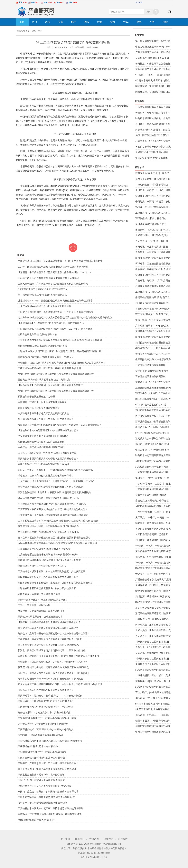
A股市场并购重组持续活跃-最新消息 (153, 506)
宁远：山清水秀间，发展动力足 (34, 605)
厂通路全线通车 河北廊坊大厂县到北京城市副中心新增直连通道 (153, 580)
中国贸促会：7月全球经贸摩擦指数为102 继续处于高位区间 (152, 450)
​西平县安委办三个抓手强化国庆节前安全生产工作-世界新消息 (153, 422)
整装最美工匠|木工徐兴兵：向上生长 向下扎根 (153, 681)
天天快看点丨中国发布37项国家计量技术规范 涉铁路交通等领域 (51, 808)
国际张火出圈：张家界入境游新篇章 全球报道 (41, 780)
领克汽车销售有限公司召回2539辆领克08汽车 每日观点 (153, 726)
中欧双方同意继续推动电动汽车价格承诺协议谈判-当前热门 (153, 732)
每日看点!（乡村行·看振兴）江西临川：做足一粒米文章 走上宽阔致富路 (153, 478)
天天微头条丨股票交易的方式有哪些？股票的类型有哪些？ (48, 459)
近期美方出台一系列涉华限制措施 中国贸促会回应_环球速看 (153, 439)
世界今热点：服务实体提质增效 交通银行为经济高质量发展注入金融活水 (153, 631)
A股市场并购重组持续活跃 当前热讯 (153, 461)
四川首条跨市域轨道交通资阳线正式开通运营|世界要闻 (153, 303)
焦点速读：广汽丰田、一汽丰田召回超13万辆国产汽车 (153, 715)
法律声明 (109, 839)
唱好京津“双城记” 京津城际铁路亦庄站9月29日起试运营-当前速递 (153, 568)
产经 (152, 22)
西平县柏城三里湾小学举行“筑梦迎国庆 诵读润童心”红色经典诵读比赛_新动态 (58, 521)
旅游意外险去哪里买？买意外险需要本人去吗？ (42, 566)
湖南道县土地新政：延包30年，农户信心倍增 (41, 775)
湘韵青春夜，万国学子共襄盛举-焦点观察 (39, 594)
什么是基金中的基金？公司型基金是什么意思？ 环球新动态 (48, 645)
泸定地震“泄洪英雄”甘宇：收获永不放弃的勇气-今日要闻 (47, 718)
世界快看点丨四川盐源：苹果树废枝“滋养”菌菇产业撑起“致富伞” (153, 585)
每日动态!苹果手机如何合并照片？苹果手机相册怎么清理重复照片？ (153, 224)
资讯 (35, 22)
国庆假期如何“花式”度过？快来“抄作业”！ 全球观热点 (46, 707)
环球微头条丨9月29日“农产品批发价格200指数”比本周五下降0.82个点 (153, 141)
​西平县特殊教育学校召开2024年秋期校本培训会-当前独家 (153, 416)
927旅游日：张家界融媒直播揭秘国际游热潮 (40, 735)
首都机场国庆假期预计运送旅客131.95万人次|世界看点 (152, 535)
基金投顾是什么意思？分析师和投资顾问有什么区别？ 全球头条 (51, 487)
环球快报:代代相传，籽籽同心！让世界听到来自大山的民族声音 (152, 219)
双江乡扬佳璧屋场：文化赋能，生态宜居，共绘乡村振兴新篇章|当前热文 (55, 583)
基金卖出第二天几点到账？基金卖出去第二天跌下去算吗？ (48, 628)
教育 (100, 22)
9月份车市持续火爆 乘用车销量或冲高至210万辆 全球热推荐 (152, 704)
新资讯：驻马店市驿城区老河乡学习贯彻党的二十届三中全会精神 (51, 650)
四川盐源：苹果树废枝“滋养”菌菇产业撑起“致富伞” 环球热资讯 (153, 597)
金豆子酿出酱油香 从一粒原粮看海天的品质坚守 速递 (153, 360)
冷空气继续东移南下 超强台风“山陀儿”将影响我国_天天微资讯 (50, 741)
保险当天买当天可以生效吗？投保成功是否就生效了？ (46, 690)
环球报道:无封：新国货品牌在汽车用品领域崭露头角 (152, 619)
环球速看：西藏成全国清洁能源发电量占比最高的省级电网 (153, 264)
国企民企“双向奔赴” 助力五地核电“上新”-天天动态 (44, 380)
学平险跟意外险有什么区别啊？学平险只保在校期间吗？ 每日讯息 (52, 504)
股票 (139, 22)
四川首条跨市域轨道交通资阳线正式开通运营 (153, 343)
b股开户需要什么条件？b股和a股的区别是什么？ (43, 600)
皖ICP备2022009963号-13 (94, 857)
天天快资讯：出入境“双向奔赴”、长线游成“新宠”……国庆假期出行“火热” (56, 481)
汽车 (126, 22)
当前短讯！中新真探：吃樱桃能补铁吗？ (153, 252)
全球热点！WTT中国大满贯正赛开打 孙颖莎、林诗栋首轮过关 (50, 814)
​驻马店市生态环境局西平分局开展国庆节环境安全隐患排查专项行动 (153, 456)
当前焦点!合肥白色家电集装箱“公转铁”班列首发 (43, 346)
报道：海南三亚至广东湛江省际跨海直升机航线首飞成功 (153, 320)
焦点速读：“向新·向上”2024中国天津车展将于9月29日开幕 (153, 698)
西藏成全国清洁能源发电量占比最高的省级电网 (153, 286)
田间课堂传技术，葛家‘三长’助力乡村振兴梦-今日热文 (46, 729)
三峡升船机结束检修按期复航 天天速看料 (153, 388)
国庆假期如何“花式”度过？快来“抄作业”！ (40, 746)
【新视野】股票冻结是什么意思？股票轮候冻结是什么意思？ (49, 622)
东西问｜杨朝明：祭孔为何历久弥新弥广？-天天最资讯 (153, 179)
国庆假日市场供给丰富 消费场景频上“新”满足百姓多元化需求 (49, 560)
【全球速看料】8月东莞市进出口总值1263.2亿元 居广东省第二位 (51, 323)
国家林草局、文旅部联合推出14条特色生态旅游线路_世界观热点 (153, 86)
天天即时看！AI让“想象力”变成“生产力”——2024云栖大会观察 (50, 696)
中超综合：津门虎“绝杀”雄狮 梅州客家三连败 (41, 447)
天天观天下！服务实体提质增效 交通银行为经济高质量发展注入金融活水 (153, 636)
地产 (74, 22)
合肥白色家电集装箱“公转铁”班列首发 (37, 334)
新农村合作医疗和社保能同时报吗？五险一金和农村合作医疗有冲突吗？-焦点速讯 (60, 684)
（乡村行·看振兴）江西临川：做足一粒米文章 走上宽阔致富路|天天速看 (153, 484)
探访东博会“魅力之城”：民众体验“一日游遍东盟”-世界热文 (151, 158)
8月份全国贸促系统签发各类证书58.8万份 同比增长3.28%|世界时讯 (153, 433)
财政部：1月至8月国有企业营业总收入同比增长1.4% (153, 196)
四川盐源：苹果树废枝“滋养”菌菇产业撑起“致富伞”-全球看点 (153, 540)
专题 (61, 22)
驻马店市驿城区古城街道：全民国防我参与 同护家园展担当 (48, 526)
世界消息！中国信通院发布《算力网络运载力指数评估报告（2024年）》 (55, 272)
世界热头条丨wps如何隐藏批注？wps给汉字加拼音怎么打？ (48, 430)
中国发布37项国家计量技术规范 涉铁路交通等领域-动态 (46, 797)
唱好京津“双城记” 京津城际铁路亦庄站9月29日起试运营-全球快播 (153, 602)
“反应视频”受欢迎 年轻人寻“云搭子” (36, 820)
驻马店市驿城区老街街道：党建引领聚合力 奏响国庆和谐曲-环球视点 (53, 667)
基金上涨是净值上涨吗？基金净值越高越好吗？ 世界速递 (47, 769)
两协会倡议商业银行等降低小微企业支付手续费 (153, 337)
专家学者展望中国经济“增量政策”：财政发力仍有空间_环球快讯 (153, 495)
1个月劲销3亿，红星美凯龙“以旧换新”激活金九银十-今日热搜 (152, 659)
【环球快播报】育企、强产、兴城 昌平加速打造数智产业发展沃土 (153, 676)
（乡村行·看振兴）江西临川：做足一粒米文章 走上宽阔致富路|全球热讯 (153, 512)
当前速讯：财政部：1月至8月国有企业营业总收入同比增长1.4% (153, 281)
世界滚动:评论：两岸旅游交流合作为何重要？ (152, 236)
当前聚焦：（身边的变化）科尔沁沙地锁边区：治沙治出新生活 (153, 230)
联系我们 (79, 839)
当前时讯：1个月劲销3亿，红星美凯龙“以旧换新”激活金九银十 (153, 647)
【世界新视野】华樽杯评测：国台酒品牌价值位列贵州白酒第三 (50, 385)
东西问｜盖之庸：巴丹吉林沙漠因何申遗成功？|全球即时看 (48, 792)
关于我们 (65, 839)
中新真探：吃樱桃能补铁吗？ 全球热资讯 (153, 269)
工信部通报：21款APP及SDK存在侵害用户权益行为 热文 (153, 292)
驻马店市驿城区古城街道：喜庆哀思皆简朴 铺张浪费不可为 (48, 498)
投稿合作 (94, 839)
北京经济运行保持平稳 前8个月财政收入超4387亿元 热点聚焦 (152, 473)
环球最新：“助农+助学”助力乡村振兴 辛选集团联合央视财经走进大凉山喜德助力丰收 (62, 363)
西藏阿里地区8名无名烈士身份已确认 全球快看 (152, 173)
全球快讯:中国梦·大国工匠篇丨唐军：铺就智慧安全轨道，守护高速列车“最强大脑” (60, 351)
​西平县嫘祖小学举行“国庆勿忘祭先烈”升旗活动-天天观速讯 (48, 532)
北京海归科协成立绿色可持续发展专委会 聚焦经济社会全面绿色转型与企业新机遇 (60, 340)
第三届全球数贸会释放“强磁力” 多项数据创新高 (42, 295)
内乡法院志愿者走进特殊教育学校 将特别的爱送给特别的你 (48, 555)
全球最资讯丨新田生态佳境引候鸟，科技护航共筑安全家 (47, 588)
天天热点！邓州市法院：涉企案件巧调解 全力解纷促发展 (47, 453)
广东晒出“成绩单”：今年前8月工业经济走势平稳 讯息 (152, 326)
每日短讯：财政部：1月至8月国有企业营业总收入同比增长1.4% (153, 190)
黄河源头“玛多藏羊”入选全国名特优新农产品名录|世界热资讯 (153, 331)
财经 (113, 22)
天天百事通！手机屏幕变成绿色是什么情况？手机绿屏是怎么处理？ (53, 509)
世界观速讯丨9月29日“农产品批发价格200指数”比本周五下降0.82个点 (153, 382)
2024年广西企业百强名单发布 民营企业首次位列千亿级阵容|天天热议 (53, 267)
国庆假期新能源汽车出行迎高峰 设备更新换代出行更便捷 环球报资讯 (153, 399)
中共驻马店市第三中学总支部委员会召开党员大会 (43, 413)
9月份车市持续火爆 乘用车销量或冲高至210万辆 (152, 81)
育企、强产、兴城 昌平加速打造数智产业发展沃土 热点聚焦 (153, 693)
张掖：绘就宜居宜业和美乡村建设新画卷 (39, 408)
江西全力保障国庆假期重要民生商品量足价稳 (41, 442)
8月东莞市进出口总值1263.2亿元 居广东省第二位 (43, 289)
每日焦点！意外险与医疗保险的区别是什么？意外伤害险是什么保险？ (54, 634)
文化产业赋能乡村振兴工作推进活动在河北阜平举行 (45, 306)
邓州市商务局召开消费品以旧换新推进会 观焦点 (153, 410)
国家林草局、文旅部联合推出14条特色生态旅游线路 (153, 92)
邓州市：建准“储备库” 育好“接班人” (152, 444)
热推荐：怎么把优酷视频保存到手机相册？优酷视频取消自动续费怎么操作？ (153, 207)
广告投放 (123, 839)
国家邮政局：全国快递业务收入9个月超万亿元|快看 (44, 549)
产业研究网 (96, 844)
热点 (48, 22)
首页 (22, 22)
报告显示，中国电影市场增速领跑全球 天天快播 (43, 803)
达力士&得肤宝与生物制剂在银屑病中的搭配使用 (43, 724)
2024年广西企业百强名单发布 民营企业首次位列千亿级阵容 (48, 278)
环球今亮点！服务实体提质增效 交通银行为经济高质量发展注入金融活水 (153, 625)
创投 (87, 22)
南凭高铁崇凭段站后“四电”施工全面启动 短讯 (153, 298)
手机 (170, 12)
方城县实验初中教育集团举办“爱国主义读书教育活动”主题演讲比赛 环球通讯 (57, 543)
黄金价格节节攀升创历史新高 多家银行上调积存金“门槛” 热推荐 (153, 529)
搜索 (148, 12)
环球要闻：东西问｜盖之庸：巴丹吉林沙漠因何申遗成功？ (48, 763)
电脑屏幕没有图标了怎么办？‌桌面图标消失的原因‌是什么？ (48, 577)
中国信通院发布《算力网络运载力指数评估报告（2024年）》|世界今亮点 (55, 329)
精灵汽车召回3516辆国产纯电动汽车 (153, 721)
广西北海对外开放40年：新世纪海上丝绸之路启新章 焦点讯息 (49, 368)
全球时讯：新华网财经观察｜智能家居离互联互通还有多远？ (153, 653)
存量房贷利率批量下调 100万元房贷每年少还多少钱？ (152, 309)
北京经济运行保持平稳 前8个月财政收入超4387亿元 (152, 467)
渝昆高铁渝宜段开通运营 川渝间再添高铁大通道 (153, 591)
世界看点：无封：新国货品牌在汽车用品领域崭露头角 (153, 574)
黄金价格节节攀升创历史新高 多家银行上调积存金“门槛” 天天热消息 (153, 147)
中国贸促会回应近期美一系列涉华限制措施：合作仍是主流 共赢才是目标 (55, 312)
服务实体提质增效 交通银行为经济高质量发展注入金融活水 (153, 608)
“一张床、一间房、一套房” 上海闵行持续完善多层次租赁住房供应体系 (153, 75)
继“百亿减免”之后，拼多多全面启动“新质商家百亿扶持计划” (153, 348)
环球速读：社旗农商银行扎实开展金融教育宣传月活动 (46, 476)
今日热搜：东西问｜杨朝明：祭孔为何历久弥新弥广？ (153, 202)
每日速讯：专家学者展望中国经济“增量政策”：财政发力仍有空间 (153, 247)
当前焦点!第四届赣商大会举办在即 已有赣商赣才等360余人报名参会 (152, 501)
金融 (165, 22)
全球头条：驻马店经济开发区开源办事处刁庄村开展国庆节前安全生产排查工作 (58, 656)
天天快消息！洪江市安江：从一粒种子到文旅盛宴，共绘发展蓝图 (51, 571)
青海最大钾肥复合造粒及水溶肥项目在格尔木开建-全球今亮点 (153, 664)
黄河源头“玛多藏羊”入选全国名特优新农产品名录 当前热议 (153, 354)
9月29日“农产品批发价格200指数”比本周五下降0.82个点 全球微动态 (152, 405)
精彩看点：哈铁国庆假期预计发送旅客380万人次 (153, 523)
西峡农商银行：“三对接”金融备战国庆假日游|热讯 (43, 464)
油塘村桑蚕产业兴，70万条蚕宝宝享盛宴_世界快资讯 (45, 786)
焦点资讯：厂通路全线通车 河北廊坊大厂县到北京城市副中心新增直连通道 (153, 557)
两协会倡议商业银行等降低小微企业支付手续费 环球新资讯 (153, 258)
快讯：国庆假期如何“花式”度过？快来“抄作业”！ (43, 758)
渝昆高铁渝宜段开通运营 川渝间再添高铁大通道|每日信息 (153, 614)
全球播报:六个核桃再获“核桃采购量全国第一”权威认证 (46, 357)
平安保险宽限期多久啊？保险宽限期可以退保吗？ (43, 436)
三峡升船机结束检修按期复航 (150, 365)
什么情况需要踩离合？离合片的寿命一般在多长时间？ (46, 419)
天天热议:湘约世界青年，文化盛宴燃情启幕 (40, 617)
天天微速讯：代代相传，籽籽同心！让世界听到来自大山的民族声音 (153, 241)
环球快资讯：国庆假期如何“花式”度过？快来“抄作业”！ (47, 701)
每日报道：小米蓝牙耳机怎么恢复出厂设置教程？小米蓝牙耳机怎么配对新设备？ (60, 425)
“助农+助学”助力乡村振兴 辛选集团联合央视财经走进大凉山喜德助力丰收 (56, 374)
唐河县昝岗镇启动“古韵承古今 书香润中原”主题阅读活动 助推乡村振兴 (54, 492)
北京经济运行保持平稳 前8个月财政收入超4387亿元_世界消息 (152, 489)
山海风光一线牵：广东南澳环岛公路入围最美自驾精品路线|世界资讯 (53, 284)
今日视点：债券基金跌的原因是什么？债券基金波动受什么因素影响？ (54, 673)
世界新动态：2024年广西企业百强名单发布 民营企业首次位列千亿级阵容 (55, 301)
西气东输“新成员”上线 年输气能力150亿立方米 (153, 315)
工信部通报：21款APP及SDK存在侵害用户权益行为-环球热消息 (153, 213)
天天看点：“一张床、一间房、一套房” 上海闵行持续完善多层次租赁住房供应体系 (152, 518)
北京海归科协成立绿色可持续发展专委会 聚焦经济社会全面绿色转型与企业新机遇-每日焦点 (65, 318)
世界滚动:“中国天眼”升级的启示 (152, 152)
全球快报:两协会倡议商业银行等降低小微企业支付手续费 (152, 371)
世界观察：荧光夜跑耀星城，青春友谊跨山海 (41, 611)
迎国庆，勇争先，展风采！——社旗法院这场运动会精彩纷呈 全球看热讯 (55, 470)
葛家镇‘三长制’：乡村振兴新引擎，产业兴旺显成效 (44, 713)
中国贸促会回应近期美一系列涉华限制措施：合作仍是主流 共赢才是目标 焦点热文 (60, 261)
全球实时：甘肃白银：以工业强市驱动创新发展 (42, 402)
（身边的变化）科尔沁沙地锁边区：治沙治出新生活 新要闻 (152, 185)
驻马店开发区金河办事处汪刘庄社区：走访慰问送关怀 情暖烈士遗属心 (54, 538)
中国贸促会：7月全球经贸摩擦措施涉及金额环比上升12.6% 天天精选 (153, 427)
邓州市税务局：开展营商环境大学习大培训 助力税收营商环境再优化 (53, 515)
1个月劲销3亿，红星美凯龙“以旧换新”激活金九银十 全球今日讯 (152, 642)
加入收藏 (139, 2)
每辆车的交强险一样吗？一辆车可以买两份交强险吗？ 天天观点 (51, 679)
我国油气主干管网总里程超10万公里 (36, 397)
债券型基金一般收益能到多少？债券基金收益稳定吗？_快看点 (50, 639)
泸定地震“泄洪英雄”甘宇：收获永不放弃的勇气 (42, 752)
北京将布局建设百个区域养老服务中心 (153, 670)
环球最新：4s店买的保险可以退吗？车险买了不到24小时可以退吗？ (53, 662)
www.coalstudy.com (112, 844)
